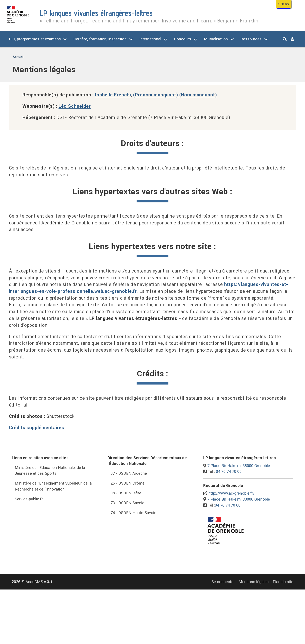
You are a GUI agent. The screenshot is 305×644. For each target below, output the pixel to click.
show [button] (284, 3)
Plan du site (283, 582)
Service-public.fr (29, 499)
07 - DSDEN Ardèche (129, 473)
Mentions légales (254, 582)
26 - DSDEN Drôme (127, 483)
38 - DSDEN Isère (126, 493)
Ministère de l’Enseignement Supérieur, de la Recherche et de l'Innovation (53, 486)
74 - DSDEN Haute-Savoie (133, 513)
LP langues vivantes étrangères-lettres (96, 13)
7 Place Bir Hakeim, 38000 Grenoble (239, 466)
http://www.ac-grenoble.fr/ (232, 493)
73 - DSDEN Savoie (127, 503)
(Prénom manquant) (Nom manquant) (175, 95)
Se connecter (223, 582)
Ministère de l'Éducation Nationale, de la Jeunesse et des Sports (50, 471)
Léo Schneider (75, 106)
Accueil (18, 57)
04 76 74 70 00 (229, 471)
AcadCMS (39, 582)
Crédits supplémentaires (37, 428)
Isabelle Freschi (113, 95)
